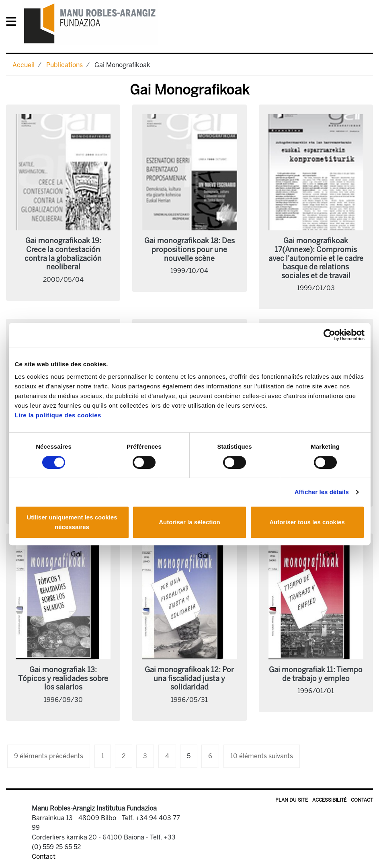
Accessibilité (329, 800)
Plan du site (292, 800)
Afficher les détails (322, 492)
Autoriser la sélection (189, 522)
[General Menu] (13, 23)
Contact (362, 800)
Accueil (24, 65)
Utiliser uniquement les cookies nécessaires (72, 522)
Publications (65, 65)
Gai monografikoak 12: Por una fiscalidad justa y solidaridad (189, 678)
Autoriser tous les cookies (307, 522)
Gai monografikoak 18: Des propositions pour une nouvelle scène (189, 249)
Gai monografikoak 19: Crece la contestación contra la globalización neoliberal (63, 254)
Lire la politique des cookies (58, 415)
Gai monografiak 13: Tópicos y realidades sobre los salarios (63, 678)
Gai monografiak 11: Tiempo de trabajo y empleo (316, 674)
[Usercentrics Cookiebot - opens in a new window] (329, 335)
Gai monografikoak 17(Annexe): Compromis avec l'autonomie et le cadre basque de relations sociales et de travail (316, 258)
